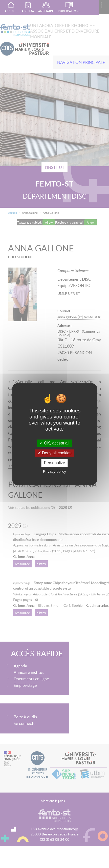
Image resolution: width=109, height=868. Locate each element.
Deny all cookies (55, 453)
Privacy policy (55, 471)
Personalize (55, 463)
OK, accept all (54, 443)
